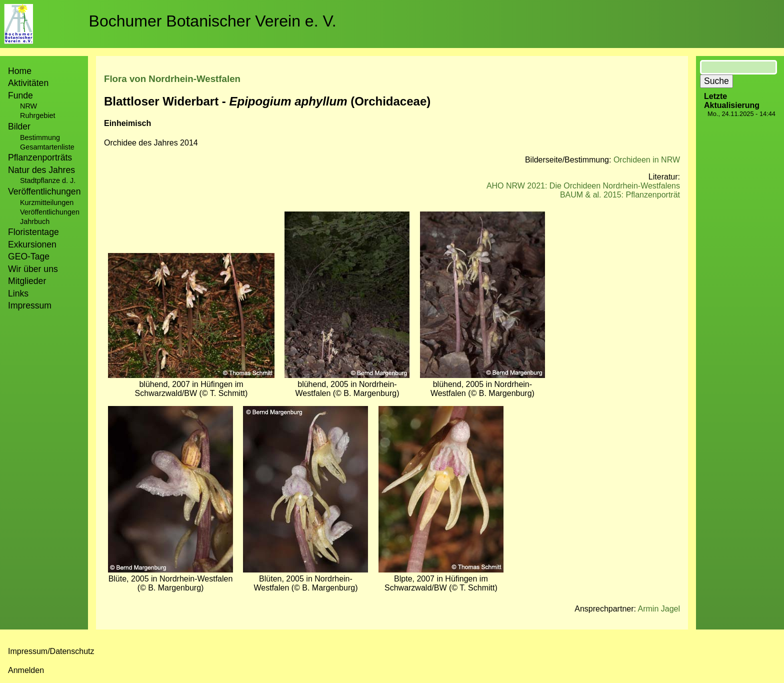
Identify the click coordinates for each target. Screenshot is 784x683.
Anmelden (26, 670)
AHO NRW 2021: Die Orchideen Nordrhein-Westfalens (583, 186)
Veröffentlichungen (50, 212)
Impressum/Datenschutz (51, 651)
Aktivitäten (28, 83)
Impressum (30, 305)
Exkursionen (32, 244)
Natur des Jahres (41, 170)
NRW (28, 106)
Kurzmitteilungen (47, 202)
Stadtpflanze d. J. (48, 180)
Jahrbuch (35, 221)
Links (18, 293)
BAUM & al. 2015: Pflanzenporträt (620, 195)
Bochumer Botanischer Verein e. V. (213, 21)
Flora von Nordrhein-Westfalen (172, 79)
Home (20, 71)
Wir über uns (33, 269)
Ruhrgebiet (37, 115)
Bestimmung (40, 137)
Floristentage (33, 232)
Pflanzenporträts (40, 157)
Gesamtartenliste (47, 147)
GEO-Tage (29, 256)
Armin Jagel (659, 609)
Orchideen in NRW (647, 160)
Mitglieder (27, 281)
